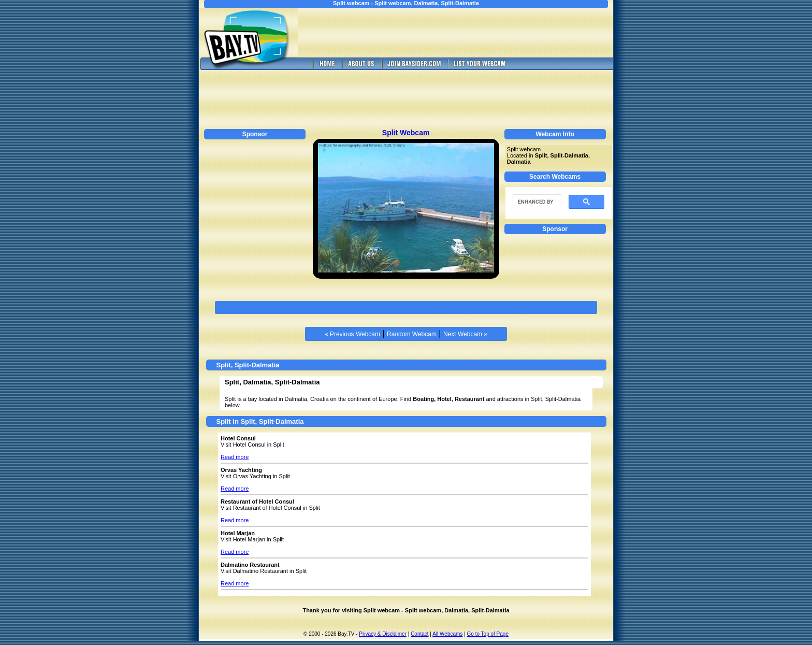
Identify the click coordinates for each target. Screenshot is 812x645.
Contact (419, 634)
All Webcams (447, 634)
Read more (235, 457)
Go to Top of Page (488, 634)
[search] (536, 202)
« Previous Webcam (352, 334)
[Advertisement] (463, 33)
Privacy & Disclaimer (383, 634)
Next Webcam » (465, 334)
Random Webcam (412, 334)
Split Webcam (406, 133)
